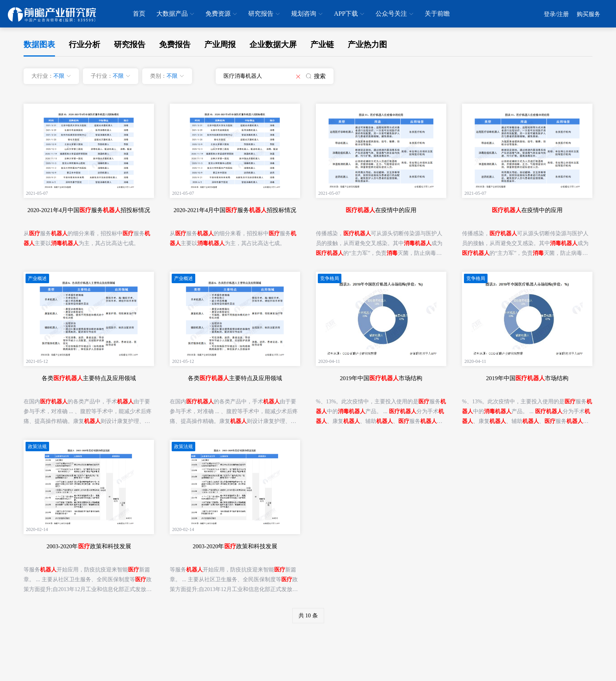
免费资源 (221, 14)
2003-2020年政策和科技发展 (89, 546)
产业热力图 (367, 44)
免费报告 (175, 44)
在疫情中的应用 (381, 210)
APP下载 (349, 14)
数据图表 (39, 44)
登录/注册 (556, 14)
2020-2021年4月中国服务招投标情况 (89, 210)
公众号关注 (394, 14)
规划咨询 (307, 14)
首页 (139, 14)
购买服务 (588, 14)
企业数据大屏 (273, 44)
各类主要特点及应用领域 (89, 378)
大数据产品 (175, 14)
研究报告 (264, 14)
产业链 (322, 44)
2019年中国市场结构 (381, 378)
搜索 (316, 76)
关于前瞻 (437, 14)
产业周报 (220, 44)
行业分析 (84, 44)
